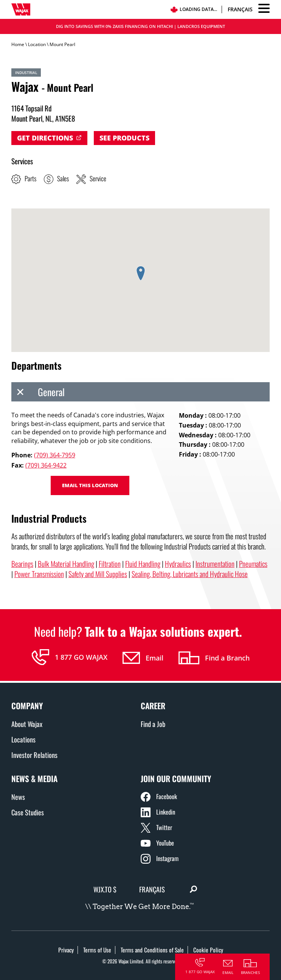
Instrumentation (215, 564)
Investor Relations (34, 755)
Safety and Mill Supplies (98, 574)
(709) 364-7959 (55, 455)
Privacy (66, 950)
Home (18, 44)
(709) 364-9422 (46, 465)
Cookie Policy (208, 950)
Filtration (110, 564)
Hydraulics (178, 564)
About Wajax (27, 724)
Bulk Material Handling (66, 564)
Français (240, 9)
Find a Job (153, 724)
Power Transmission (39, 574)
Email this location (90, 485)
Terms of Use (97, 950)
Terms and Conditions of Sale (152, 950)
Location (37, 44)
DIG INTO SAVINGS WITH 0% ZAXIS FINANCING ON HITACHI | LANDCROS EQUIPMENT (140, 26)
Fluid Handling (143, 564)
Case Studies (28, 812)
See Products (124, 138)
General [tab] (38, 392)
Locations (23, 739)
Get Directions (45, 138)
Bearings (22, 564)
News (18, 797)
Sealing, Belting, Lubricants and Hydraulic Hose (190, 574)
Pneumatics (253, 564)
